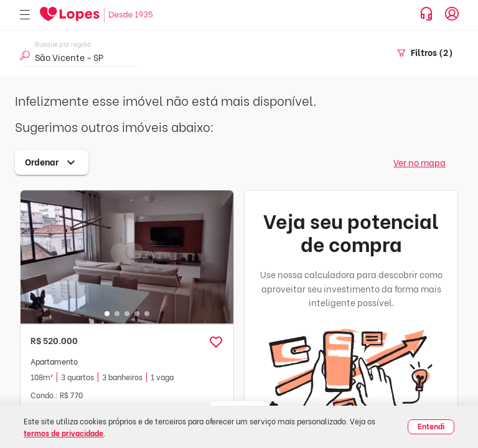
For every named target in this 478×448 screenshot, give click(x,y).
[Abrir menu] (25, 15)
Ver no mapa (419, 162)
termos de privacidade (63, 433)
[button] (216, 342)
